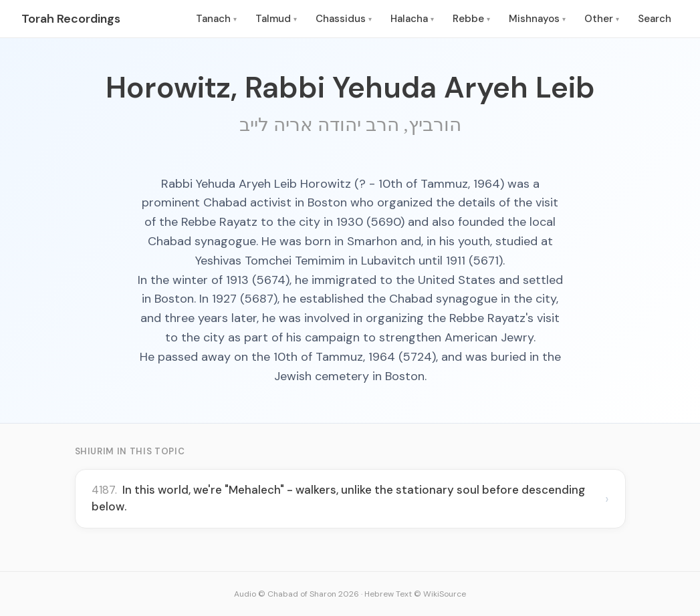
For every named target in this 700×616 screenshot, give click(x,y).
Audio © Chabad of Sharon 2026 (297, 594)
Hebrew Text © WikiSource (415, 594)
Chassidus (344, 19)
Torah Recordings (71, 19)
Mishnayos (537, 19)
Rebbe (471, 19)
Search (655, 19)
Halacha (412, 19)
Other (602, 19)
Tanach (216, 19)
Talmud (276, 19)
